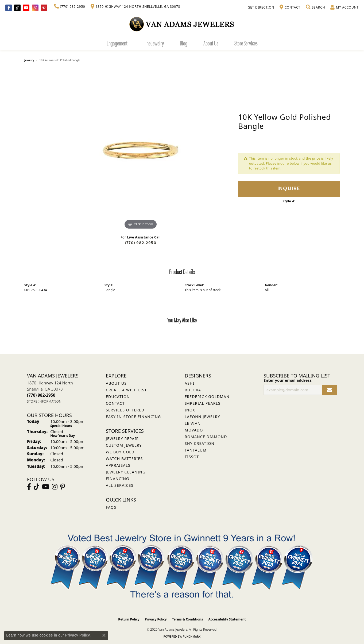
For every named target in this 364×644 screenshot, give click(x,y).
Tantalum (196, 450)
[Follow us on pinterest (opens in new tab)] (44, 8)
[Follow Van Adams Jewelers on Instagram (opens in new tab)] (35, 8)
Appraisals (118, 465)
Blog (184, 43)
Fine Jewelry (154, 43)
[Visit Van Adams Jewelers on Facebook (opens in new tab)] (9, 8)
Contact (115, 403)
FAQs (111, 507)
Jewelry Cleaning (126, 472)
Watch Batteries (124, 459)
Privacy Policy (156, 619)
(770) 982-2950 (141, 243)
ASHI (190, 383)
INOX (190, 410)
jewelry (29, 60)
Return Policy (129, 619)
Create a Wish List (126, 390)
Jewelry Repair (122, 439)
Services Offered (125, 410)
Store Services (246, 43)
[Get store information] (44, 401)
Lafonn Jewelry (202, 417)
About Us (211, 43)
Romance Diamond (206, 437)
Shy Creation (200, 443)
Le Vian (193, 423)
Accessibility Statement (227, 619)
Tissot (192, 457)
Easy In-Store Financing (133, 417)
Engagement (117, 43)
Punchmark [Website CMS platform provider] (192, 637)
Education (118, 397)
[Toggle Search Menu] (315, 7)
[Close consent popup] (104, 635)
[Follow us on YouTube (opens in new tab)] (26, 8)
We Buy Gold (120, 452)
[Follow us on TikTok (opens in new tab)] (17, 8)
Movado (194, 430)
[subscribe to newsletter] (330, 390)
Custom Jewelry (124, 445)
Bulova (193, 390)
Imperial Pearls (203, 403)
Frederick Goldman (207, 397)
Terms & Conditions (188, 619)
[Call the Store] (41, 395)
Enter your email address (288, 380)
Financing (117, 479)
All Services (120, 485)
